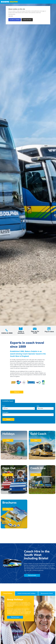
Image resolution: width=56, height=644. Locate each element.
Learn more (11, 16)
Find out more (32, 575)
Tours (4, 406)
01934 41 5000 (7, 333)
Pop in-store (49, 332)
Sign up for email (35, 332)
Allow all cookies (15, 20)
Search (8, 419)
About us (17, 392)
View (8, 440)
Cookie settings (27, 20)
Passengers (5, 412)
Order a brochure (21, 332)
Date (38, 406)
